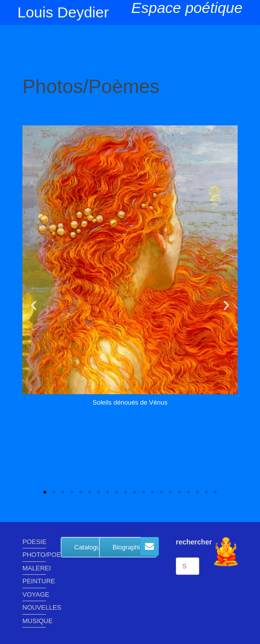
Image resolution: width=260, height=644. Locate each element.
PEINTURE (34, 581)
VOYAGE (34, 594)
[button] (34, 305)
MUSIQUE (34, 621)
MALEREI (34, 568)
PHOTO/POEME (34, 555)
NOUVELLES (34, 607)
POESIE (34, 542)
